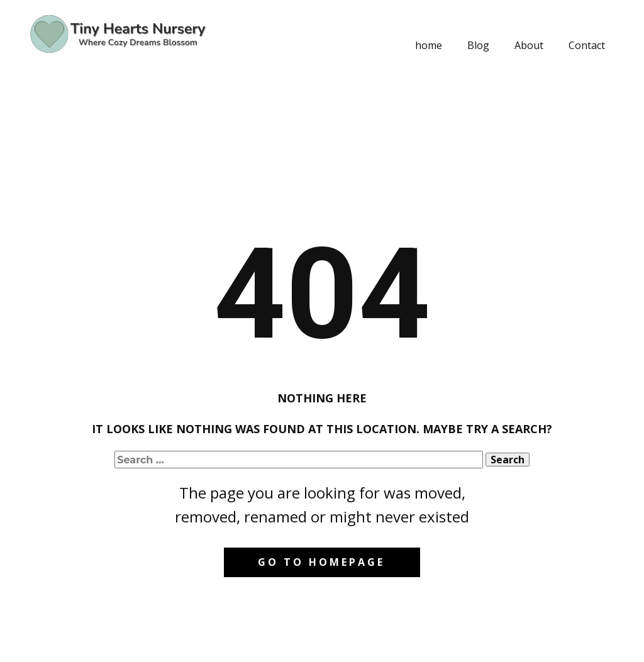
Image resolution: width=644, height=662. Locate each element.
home (429, 45)
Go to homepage (321, 562)
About (529, 45)
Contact (587, 45)
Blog (478, 45)
